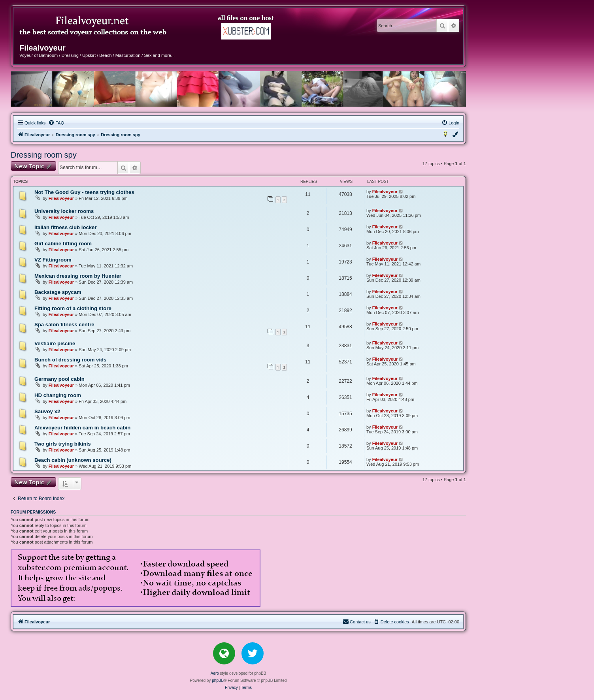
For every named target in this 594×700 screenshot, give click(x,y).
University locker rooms (64, 211)
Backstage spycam (58, 292)
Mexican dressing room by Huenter (78, 276)
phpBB (218, 680)
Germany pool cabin (59, 379)
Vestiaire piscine (55, 343)
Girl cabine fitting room (63, 244)
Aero (215, 673)
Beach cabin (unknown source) (73, 460)
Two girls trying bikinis (63, 444)
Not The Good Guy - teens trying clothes (84, 192)
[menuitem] (56, 123)
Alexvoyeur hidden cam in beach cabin (82, 428)
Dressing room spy (44, 155)
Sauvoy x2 (47, 411)
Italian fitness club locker (66, 227)
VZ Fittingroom (53, 260)
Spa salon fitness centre (64, 325)
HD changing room (58, 395)
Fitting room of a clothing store (73, 308)
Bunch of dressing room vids (70, 360)
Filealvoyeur (61, 198)
